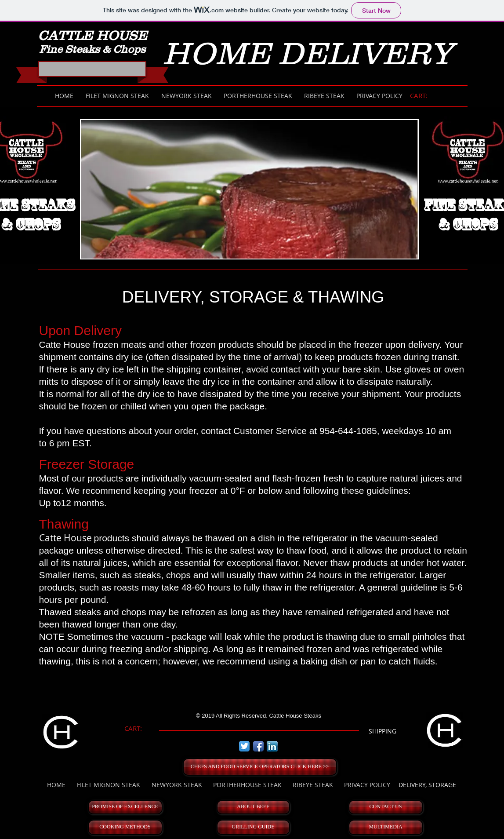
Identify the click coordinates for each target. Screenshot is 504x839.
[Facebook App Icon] (258, 746)
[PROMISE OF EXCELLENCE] (125, 807)
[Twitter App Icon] (244, 746)
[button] (249, 189)
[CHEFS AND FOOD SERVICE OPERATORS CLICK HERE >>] (260, 767)
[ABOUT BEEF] (253, 807)
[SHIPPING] (383, 731)
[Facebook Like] (94, 72)
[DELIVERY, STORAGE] (427, 785)
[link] (423, 96)
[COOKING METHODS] (125, 827)
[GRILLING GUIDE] (253, 827)
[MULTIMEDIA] (386, 827)
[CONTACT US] (386, 807)
